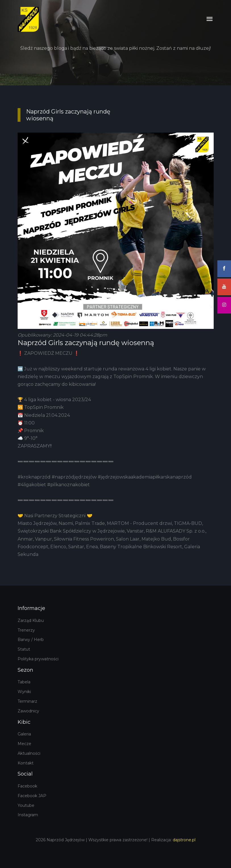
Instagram (28, 815)
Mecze (24, 744)
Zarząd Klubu (31, 620)
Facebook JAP (32, 796)
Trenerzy (26, 630)
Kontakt (26, 763)
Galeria (24, 734)
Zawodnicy (28, 711)
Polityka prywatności (38, 659)
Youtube (26, 805)
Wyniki (24, 692)
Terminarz (27, 701)
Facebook (27, 786)
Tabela (24, 682)
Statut (24, 649)
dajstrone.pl (184, 840)
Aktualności (29, 753)
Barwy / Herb (31, 640)
